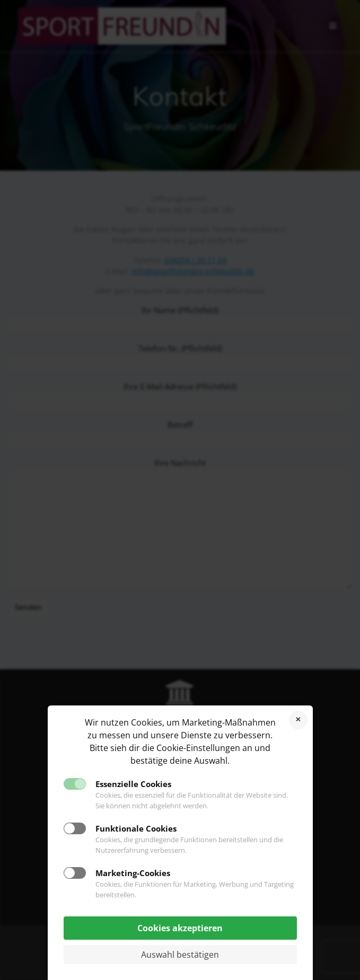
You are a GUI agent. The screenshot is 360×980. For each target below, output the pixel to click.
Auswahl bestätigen (180, 955)
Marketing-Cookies (133, 873)
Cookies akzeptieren (180, 928)
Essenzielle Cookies (133, 784)
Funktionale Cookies (136, 828)
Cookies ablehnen (298, 720)
